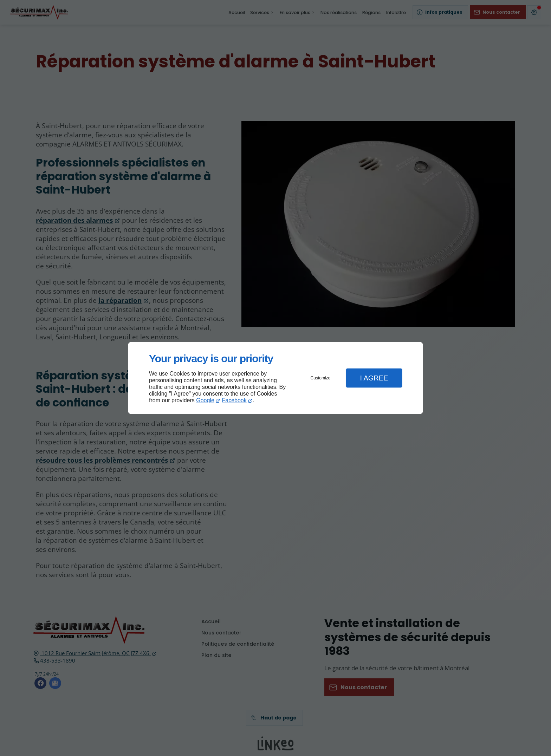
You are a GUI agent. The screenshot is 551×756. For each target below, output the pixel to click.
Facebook (234, 400)
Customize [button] (321, 378)
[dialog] (275, 378)
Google (205, 400)
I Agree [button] (374, 378)
